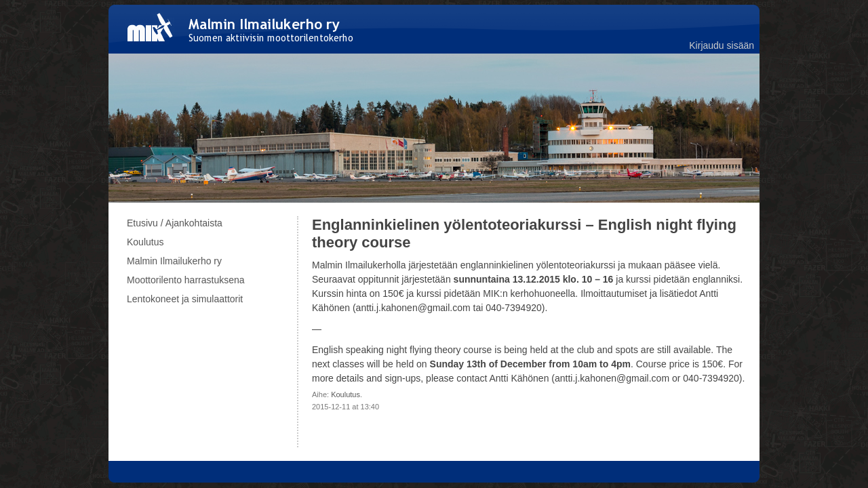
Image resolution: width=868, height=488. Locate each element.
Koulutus (346, 394)
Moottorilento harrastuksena (186, 280)
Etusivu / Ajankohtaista (175, 223)
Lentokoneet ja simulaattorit (185, 299)
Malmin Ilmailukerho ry (174, 261)
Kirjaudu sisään (722, 45)
